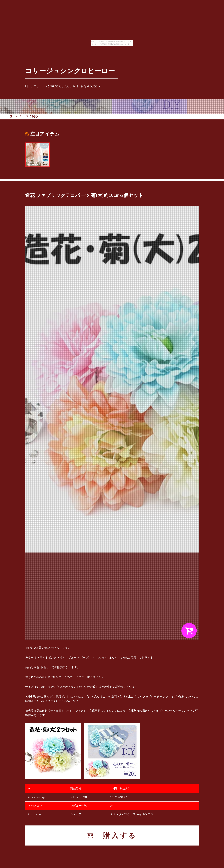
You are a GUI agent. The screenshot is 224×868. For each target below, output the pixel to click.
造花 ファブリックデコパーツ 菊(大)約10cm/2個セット (84, 195)
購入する (112, 835)
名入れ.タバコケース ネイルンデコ (132, 814)
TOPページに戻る (24, 116)
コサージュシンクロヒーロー (70, 71)
